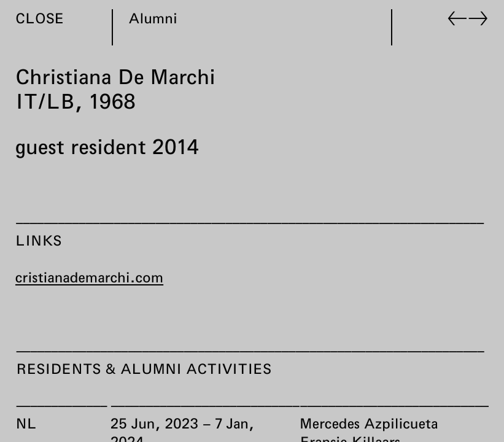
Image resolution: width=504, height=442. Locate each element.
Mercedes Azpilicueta (369, 423)
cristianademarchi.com (89, 277)
